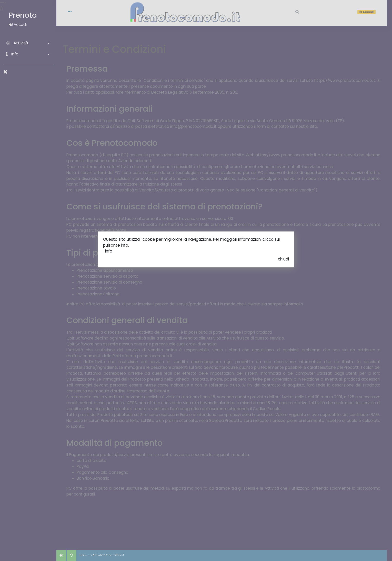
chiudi (283, 259)
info (109, 251)
